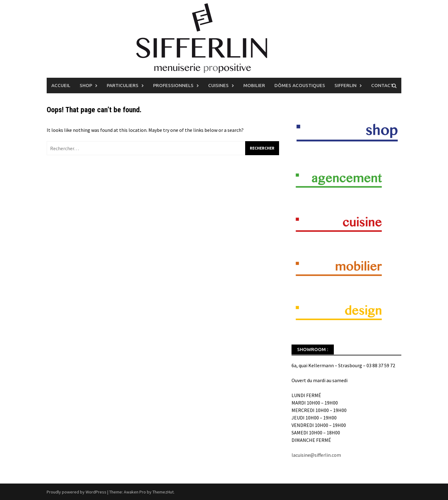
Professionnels (173, 85)
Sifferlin (345, 85)
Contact (382, 85)
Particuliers (123, 85)
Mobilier (254, 85)
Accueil (61, 85)
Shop (86, 85)
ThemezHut (163, 492)
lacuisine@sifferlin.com (316, 455)
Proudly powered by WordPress (77, 492)
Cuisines (218, 85)
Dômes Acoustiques (300, 85)
